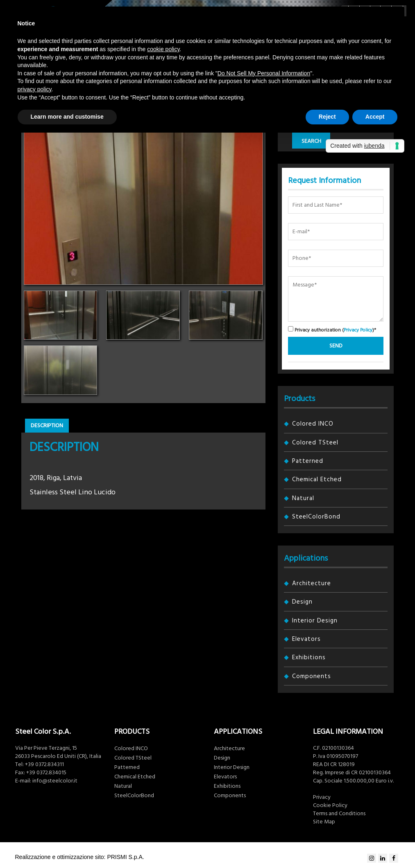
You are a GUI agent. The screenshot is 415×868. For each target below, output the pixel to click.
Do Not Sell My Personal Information (264, 73)
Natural (303, 498)
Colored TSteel (315, 443)
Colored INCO (313, 424)
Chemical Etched (317, 479)
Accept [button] (375, 117)
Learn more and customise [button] (67, 117)
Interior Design (315, 621)
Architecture (312, 583)
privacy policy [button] (35, 89)
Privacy (322, 797)
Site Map (324, 822)
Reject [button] (327, 117)
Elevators (306, 639)
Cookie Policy (330, 805)
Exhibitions (309, 657)
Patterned (308, 461)
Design (302, 602)
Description (47, 426)
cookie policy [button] (163, 49)
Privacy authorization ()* (332, 330)
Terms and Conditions (339, 814)
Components (312, 676)
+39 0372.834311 (44, 764)
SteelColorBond (316, 517)
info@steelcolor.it (55, 781)
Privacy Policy (358, 330)
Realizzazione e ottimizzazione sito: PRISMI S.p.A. (80, 857)
